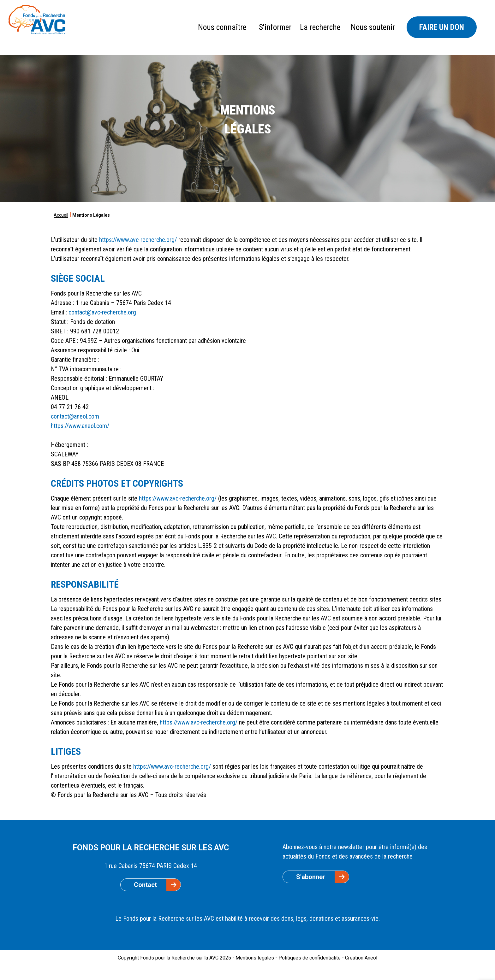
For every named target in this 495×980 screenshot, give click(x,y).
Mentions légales (255, 958)
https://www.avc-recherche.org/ (138, 240)
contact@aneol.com (75, 416)
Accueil (61, 215)
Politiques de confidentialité (310, 958)
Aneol (371, 958)
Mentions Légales (91, 215)
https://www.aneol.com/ (80, 426)
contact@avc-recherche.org (102, 312)
